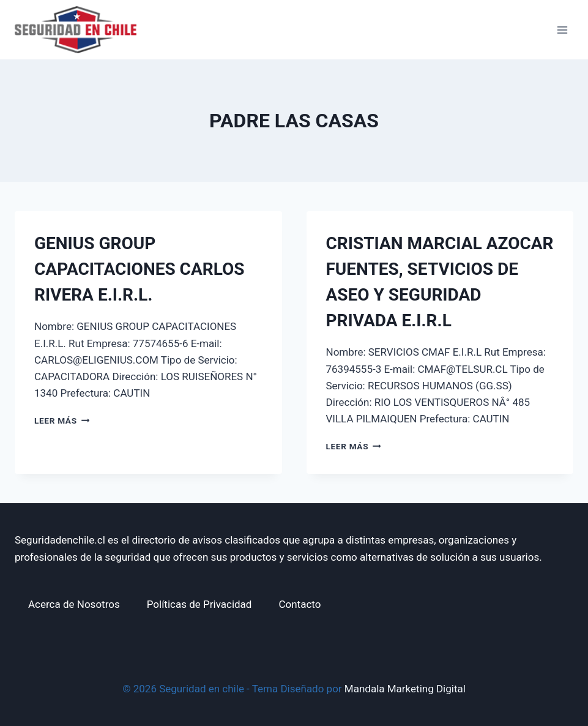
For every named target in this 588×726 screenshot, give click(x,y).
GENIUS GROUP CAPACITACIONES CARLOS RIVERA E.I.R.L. (139, 269)
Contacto (300, 604)
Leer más (62, 421)
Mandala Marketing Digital (405, 689)
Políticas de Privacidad (199, 604)
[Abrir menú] (562, 30)
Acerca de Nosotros (74, 604)
